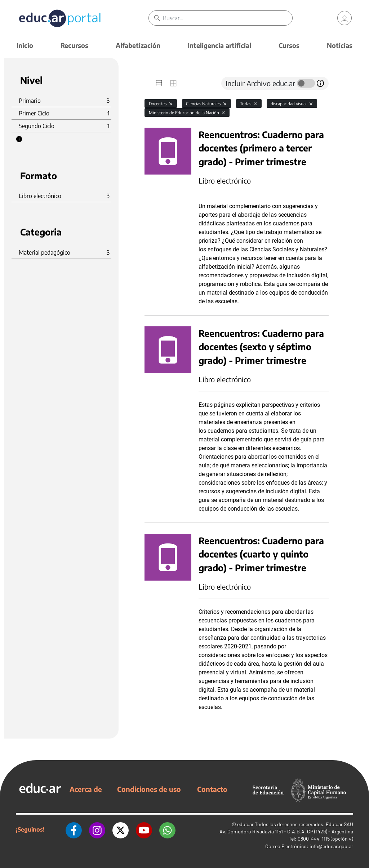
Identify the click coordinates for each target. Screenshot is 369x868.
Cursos (289, 45)
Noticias (340, 45)
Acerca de (86, 789)
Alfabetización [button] (138, 45)
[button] (19, 139)
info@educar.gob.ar (331, 846)
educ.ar (245, 824)
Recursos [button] (74, 45)
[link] (344, 18)
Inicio (25, 45)
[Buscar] (227, 18)
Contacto (212, 789)
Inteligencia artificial (219, 45)
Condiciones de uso (149, 789)
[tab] (159, 83)
